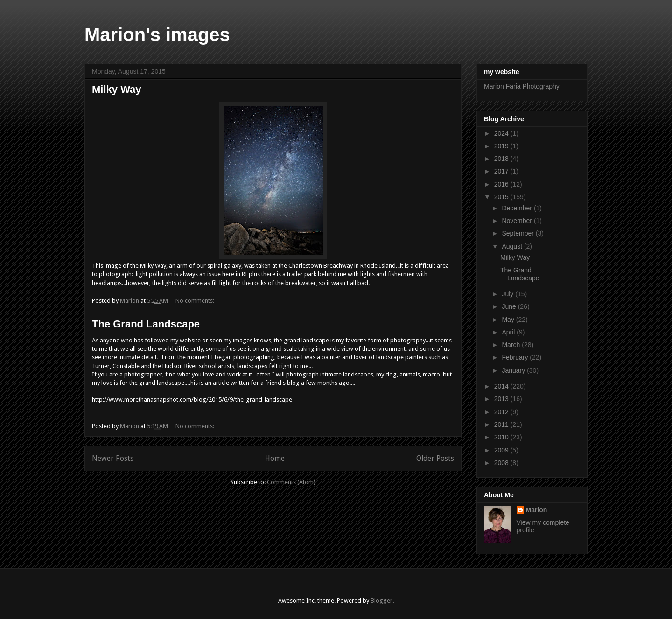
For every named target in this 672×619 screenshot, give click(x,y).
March (512, 345)
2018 (502, 159)
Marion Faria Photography (522, 86)
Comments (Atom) (291, 482)
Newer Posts (113, 458)
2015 (502, 197)
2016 (502, 184)
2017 (502, 171)
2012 (502, 412)
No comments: (196, 301)
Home (275, 458)
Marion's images (157, 35)
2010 (502, 437)
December (518, 208)
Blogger (381, 601)
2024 (502, 133)
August (513, 246)
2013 (502, 399)
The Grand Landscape (146, 324)
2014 (502, 386)
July (508, 294)
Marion (537, 510)
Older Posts (435, 458)
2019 (502, 146)
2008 (502, 463)
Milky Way (117, 89)
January (514, 370)
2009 (502, 450)
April (509, 332)
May (509, 320)
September (518, 233)
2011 (502, 424)
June (510, 306)
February (516, 357)
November (518, 221)
